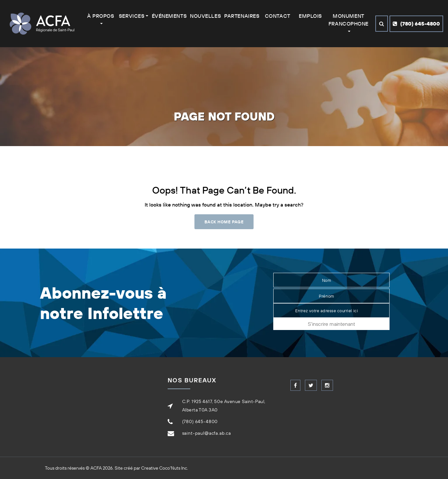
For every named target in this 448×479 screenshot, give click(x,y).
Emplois (310, 16)
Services (132, 16)
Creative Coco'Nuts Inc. (165, 468)
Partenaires (242, 16)
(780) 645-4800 (416, 24)
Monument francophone (349, 20)
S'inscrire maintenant (331, 324)
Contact (278, 16)
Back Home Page (224, 222)
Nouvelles (205, 16)
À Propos (101, 16)
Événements (169, 16)
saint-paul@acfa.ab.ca (207, 433)
